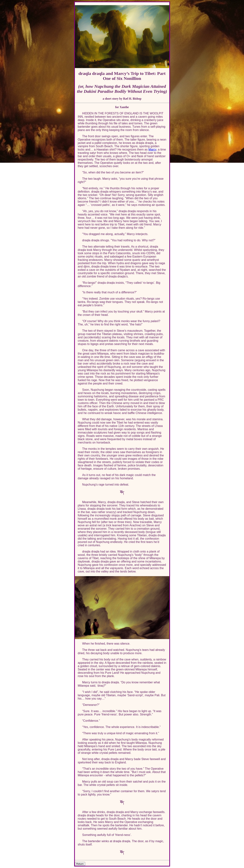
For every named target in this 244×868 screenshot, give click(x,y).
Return (80, 864)
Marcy (152, 150)
